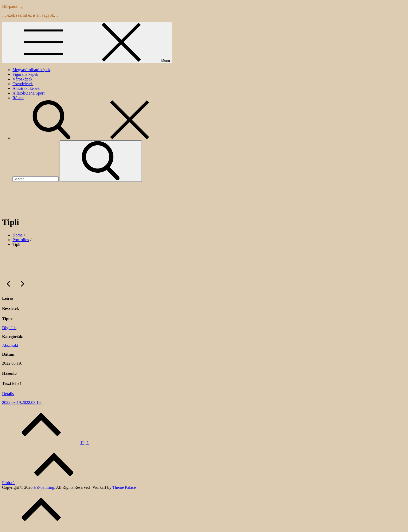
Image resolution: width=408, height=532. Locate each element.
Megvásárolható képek (31, 70)
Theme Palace (124, 487)
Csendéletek (23, 84)
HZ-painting (12, 6)
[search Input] (36, 179)
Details (8, 394)
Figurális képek (25, 74)
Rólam (18, 98)
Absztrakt (10, 345)
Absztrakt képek (26, 88)
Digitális (9, 328)
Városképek (22, 79)
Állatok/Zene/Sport (29, 93)
